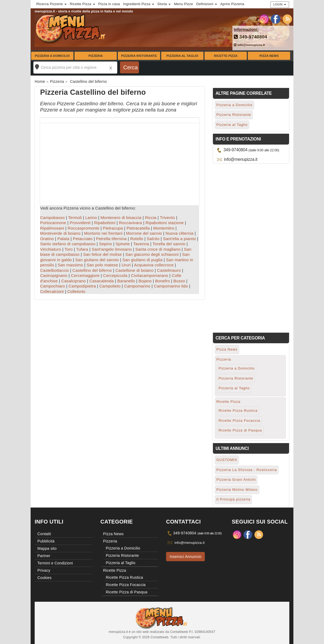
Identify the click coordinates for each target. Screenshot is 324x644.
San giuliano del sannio (97, 260)
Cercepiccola (115, 275)
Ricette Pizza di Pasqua (240, 430)
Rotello (137, 239)
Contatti (44, 534)
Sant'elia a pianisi (179, 239)
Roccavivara (130, 223)
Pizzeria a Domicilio (52, 56)
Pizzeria (95, 56)
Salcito (153, 239)
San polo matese (102, 265)
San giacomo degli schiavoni (152, 254)
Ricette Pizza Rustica (238, 411)
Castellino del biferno (92, 270)
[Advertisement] (120, 161)
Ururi (126, 265)
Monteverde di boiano (60, 233)
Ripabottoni (105, 223)
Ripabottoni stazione (165, 223)
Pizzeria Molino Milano (237, 490)
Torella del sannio (169, 244)
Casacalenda (102, 281)
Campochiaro (53, 286)
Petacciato (83, 239)
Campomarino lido (171, 286)
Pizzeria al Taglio (182, 56)
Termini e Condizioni (55, 563)
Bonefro (163, 281)
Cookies (44, 578)
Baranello (126, 281)
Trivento (167, 218)
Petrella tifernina (111, 239)
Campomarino (137, 286)
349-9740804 (250, 37)
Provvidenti (80, 223)
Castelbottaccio (54, 270)
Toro (69, 249)
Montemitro (164, 228)
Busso (179, 281)
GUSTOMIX (227, 460)
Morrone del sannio (144, 233)
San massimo (70, 265)
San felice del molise (103, 254)
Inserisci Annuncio (185, 557)
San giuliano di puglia (142, 260)
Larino (91, 218)
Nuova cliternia (179, 233)
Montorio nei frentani (103, 233)
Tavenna (141, 244)
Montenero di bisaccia (121, 218)
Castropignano (54, 275)
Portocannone (53, 223)
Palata (63, 239)
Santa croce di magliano (158, 249)
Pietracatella (138, 228)
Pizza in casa (109, 4)
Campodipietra (82, 286)
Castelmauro (169, 270)
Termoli (75, 218)
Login (280, 4)
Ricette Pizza (226, 56)
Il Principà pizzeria (234, 499)
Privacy (44, 570)
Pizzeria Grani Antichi (236, 480)
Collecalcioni (52, 291)
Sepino (105, 244)
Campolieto (110, 286)
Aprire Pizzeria (232, 4)
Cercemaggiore (85, 275)
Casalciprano (74, 281)
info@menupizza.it (249, 45)
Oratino (47, 239)
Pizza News (269, 56)
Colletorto (76, 291)
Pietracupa (113, 228)
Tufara (82, 249)
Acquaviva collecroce (154, 265)
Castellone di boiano (135, 270)
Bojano (145, 281)
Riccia (151, 218)
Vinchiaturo (51, 249)
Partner (44, 556)
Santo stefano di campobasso (68, 244)
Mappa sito (47, 548)
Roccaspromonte (84, 228)
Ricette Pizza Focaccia (239, 421)
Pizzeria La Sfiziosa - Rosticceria (247, 470)
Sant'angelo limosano (112, 249)
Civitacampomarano (150, 275)
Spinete (123, 244)
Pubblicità (46, 541)
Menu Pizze (183, 4)
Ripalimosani (52, 228)
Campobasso (52, 218)
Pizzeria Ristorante (139, 56)
